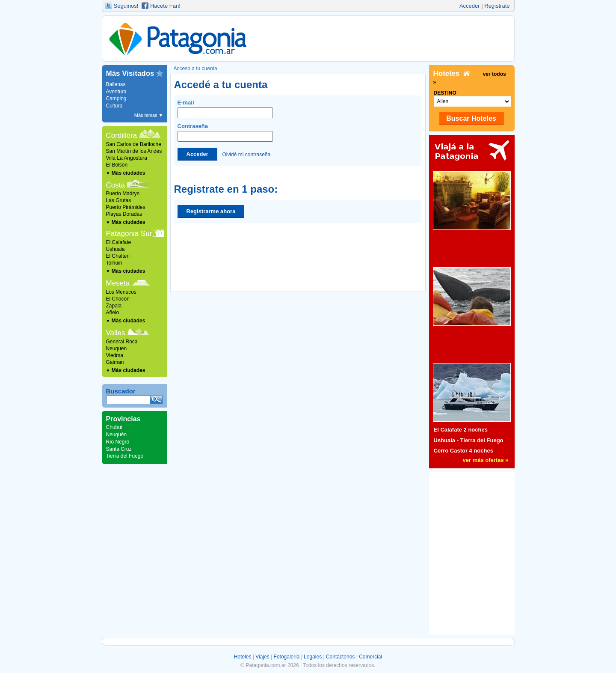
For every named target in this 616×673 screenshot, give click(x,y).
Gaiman (115, 362)
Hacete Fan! (165, 6)
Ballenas (116, 84)
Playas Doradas (124, 214)
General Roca (122, 342)
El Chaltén (118, 256)
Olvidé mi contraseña (246, 154)
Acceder (470, 6)
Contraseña (225, 132)
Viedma (115, 355)
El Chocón (118, 299)
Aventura (116, 92)
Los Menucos (121, 292)
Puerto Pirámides (126, 207)
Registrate (497, 6)
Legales (313, 657)
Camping (116, 98)
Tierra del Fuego (125, 456)
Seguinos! (126, 6)
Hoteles (243, 657)
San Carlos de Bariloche (134, 144)
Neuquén (117, 435)
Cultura (114, 106)
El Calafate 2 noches (461, 430)
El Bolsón (117, 165)
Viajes (262, 657)
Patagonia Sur (129, 234)
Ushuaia (115, 249)
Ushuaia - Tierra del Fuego (469, 440)
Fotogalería (287, 657)
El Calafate (119, 242)
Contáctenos (340, 657)
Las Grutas (119, 200)
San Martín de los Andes (134, 151)
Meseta (118, 283)
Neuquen (117, 348)
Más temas (149, 115)
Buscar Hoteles (471, 118)
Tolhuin (114, 263)
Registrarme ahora (211, 211)
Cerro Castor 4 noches (463, 451)
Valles (116, 333)
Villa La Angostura (127, 158)
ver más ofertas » (486, 460)
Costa (115, 185)
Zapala (114, 306)
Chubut (114, 427)
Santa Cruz (119, 449)
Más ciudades (126, 173)
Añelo (113, 313)
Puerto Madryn (123, 194)
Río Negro (118, 442)
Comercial (370, 657)
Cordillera (122, 135)
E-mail (225, 109)
